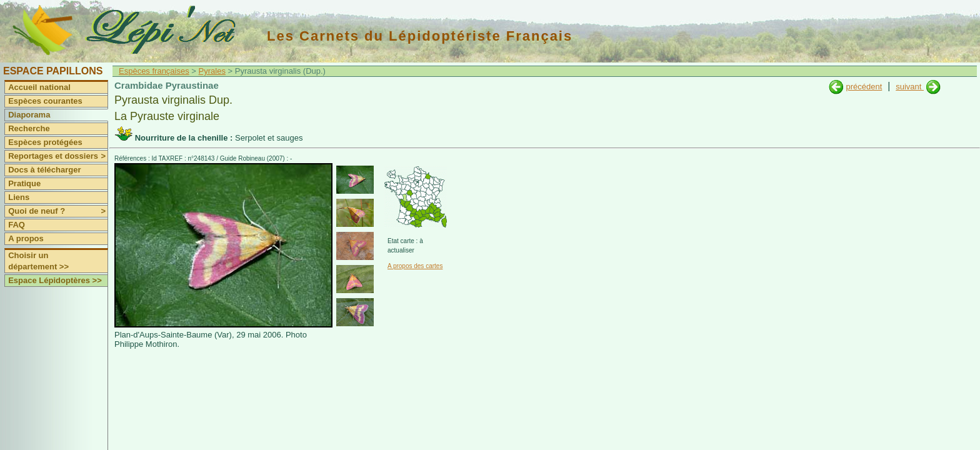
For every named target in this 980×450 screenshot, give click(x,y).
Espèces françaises (154, 71)
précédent (864, 87)
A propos (26, 238)
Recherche (29, 128)
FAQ (17, 225)
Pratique (24, 183)
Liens (19, 197)
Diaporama (29, 115)
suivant (910, 87)
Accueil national (39, 87)
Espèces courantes (45, 101)
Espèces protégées (45, 142)
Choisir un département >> (38, 261)
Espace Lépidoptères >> (55, 280)
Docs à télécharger (44, 170)
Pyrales (212, 71)
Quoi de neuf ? (58, 211)
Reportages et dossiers (58, 156)
